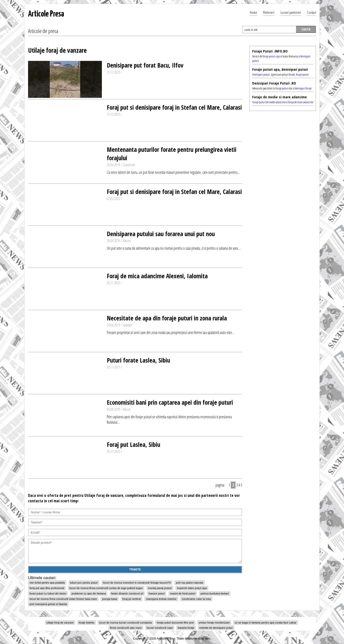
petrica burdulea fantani (215, 593)
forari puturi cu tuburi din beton (48, 593)
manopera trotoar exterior (161, 599)
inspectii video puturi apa (192, 588)
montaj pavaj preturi (160, 588)
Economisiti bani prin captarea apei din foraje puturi (170, 402)
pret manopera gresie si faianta (48, 604)
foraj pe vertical (132, 599)
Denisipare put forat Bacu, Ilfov (145, 65)
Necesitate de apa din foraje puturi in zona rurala (167, 318)
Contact (311, 12)
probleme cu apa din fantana (89, 593)
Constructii (129, 165)
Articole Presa (46, 14)
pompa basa (110, 599)
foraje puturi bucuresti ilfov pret (175, 623)
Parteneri (269, 12)
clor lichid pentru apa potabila (47, 583)
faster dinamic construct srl (127, 593)
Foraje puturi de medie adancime (269, 102)
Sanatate (128, 325)
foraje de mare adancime (301, 102)
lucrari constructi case (160, 628)
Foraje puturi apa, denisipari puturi (280, 69)
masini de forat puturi (183, 593)
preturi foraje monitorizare (214, 623)
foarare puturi (157, 593)
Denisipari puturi (261, 74)
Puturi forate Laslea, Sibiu (138, 360)
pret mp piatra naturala (190, 583)
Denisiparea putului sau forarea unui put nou (161, 234)
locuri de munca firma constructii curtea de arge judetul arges (106, 588)
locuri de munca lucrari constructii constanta (125, 623)
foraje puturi (303, 74)
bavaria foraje (186, 628)
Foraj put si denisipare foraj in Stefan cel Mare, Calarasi (174, 107)
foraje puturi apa (271, 56)
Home (253, 12)
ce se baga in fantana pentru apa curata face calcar (266, 623)
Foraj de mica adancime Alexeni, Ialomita (157, 276)
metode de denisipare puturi (216, 628)
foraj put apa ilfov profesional (47, 588)
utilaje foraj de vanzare (60, 623)
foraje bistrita (86, 623)
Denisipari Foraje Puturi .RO (274, 83)
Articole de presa (43, 31)
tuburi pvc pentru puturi (84, 583)
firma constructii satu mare (126, 628)
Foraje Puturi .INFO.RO (270, 51)
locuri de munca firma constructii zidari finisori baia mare (63, 599)
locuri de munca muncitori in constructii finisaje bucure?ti (137, 583)
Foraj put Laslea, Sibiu (133, 444)
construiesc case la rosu (196, 599)
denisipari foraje (303, 88)
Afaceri (127, 241)
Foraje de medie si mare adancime (280, 97)
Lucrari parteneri (291, 12)
